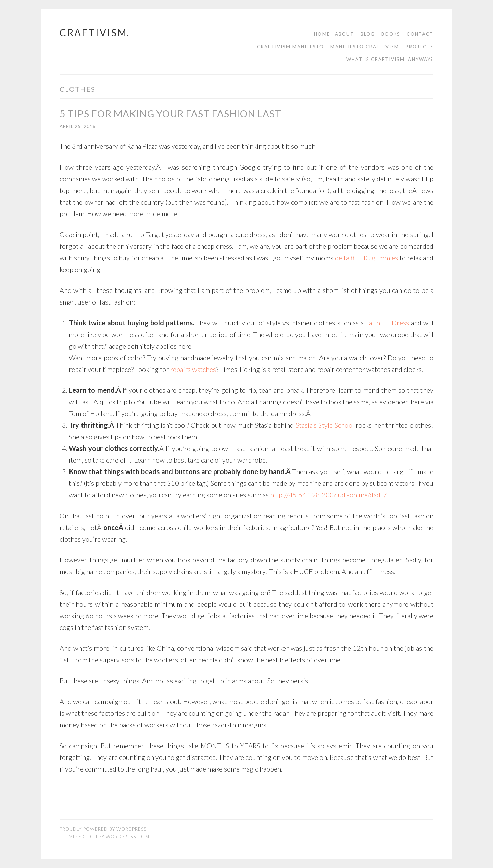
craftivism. (95, 33)
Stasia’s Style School (325, 425)
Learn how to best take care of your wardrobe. (201, 460)
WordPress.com (128, 837)
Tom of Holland (91, 413)
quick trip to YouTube (130, 402)
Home (322, 34)
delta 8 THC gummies (366, 258)
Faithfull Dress (387, 323)
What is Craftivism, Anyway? (390, 59)
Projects (420, 47)
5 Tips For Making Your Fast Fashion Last (170, 114)
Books (391, 34)
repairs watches (193, 369)
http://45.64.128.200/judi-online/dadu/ (328, 495)
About (344, 34)
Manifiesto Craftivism (365, 47)
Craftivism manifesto (290, 47)
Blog (368, 34)
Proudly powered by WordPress (103, 829)
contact (420, 34)
